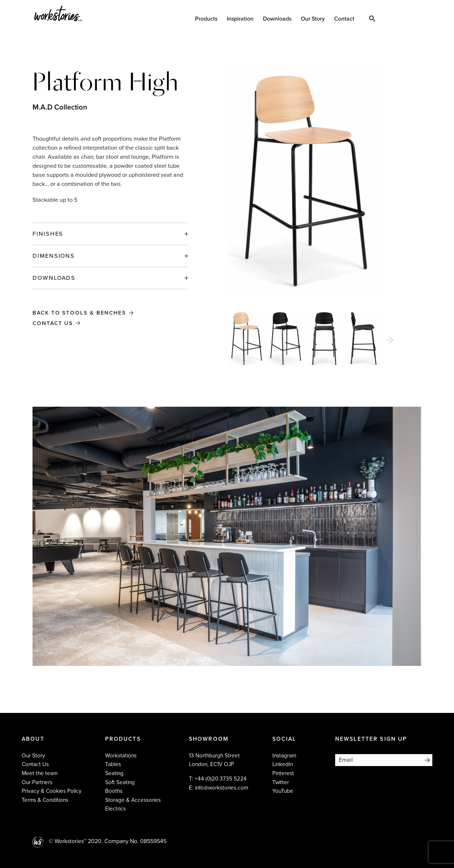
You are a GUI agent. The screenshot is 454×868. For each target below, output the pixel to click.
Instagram (284, 756)
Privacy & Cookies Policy (52, 791)
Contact (346, 19)
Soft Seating (120, 782)
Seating (114, 773)
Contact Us (54, 323)
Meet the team (40, 773)
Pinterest (283, 773)
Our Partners (37, 782)
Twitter (281, 782)
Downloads (279, 19)
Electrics (115, 809)
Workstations (121, 756)
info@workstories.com (222, 788)
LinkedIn (283, 764)
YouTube (283, 791)
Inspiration (242, 19)
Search (374, 18)
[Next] (390, 340)
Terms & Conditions (45, 800)
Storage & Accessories (133, 800)
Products (208, 19)
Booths (114, 791)
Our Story (315, 19)
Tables (113, 764)
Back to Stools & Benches (82, 313)
